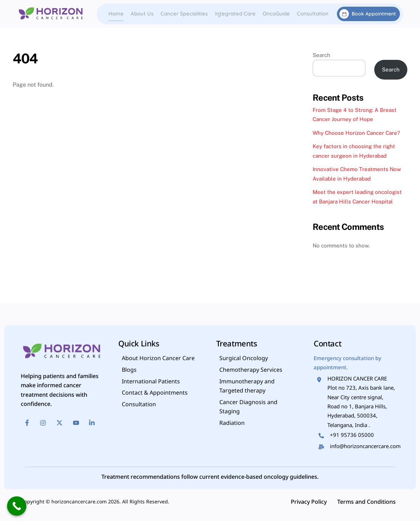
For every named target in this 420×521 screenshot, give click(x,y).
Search (321, 55)
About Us (142, 14)
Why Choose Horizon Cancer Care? (356, 133)
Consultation (313, 14)
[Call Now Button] (17, 506)
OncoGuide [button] (276, 14)
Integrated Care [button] (235, 14)
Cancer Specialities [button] (184, 14)
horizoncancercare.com (79, 502)
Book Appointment (368, 14)
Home (116, 14)
